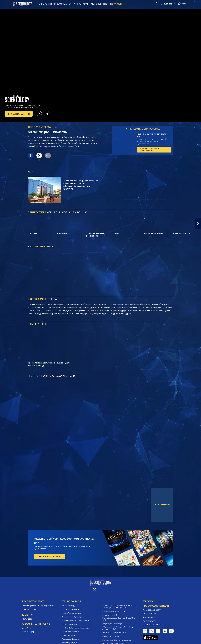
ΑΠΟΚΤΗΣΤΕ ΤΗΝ (109, 4)
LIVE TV (72, 4)
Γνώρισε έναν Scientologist (71, 611)
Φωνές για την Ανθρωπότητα (72, 615)
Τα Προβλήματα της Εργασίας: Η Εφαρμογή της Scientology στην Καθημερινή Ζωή (119, 604)
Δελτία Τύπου (26, 626)
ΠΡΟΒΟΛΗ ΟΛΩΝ (162, 505)
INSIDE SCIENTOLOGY (39, 127)
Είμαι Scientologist (69, 633)
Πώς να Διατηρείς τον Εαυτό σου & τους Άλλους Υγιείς (119, 617)
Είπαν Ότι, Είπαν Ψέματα (111, 634)
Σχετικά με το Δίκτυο (29, 607)
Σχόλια (148, 638)
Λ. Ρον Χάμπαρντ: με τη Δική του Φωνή (76, 618)
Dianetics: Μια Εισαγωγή (71, 629)
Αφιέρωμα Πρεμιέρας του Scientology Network (38, 603)
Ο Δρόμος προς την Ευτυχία (112, 622)
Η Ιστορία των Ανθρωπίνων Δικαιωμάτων (117, 638)
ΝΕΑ (93, 4)
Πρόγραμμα (27, 617)
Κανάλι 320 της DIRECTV (152, 608)
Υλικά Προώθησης (28, 629)
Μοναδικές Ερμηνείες (70, 640)
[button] (198, 224)
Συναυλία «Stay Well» (110, 613)
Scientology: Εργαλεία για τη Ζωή (114, 609)
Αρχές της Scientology (70, 622)
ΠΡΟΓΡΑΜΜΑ (83, 4)
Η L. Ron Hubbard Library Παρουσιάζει (76, 626)
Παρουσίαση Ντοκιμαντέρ (71, 637)
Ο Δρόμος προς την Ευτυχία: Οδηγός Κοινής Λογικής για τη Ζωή (118, 626)
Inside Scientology (68, 603)
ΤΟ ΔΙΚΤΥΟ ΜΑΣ (45, 4)
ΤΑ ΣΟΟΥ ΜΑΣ (60, 4)
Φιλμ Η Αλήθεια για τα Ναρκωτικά (114, 631)
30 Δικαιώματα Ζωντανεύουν (113, 642)
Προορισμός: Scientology (71, 607)
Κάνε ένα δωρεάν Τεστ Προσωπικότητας (149, 149)
